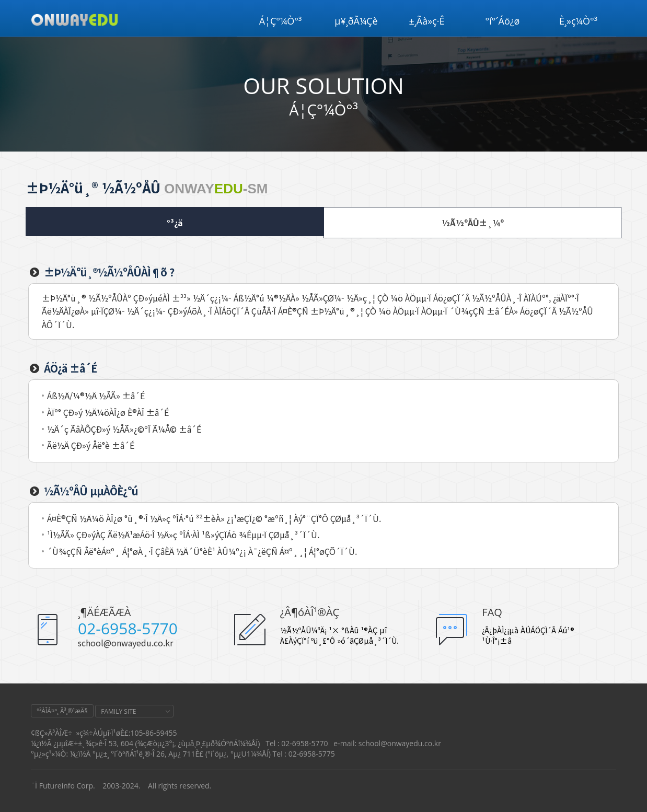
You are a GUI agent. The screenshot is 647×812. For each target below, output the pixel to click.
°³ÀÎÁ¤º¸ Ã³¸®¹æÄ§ (62, 711)
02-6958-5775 (312, 754)
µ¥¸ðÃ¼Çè (356, 21)
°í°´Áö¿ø (503, 21)
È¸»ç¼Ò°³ (578, 21)
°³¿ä (175, 223)
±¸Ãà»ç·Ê (427, 21)
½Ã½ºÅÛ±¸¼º (473, 223)
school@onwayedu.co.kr (125, 643)
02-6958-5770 (128, 628)
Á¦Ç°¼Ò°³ (281, 21)
